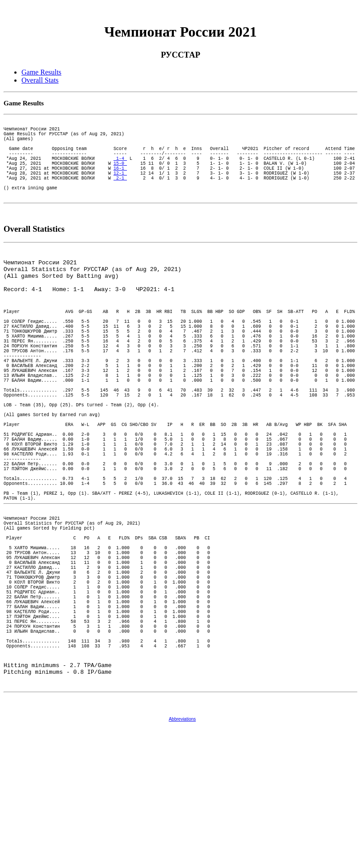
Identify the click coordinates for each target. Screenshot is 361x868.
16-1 (120, 183)
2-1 (120, 195)
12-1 (120, 189)
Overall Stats (40, 80)
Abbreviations (183, 860)
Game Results (41, 72)
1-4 (120, 170)
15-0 (120, 176)
